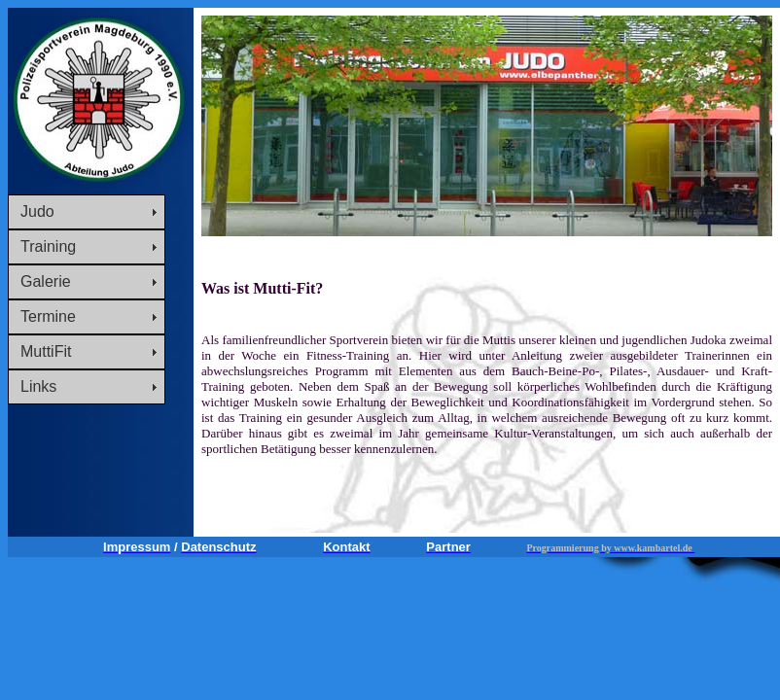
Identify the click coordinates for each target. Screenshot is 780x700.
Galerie (46, 281)
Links (38, 386)
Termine (48, 316)
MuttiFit (46, 351)
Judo (37, 211)
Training (48, 246)
